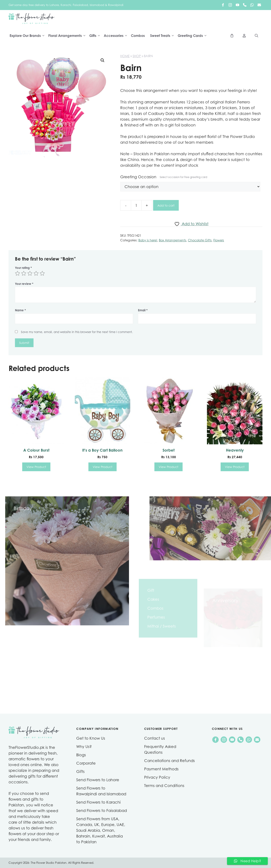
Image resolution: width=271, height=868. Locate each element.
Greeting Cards (193, 36)
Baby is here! (148, 240)
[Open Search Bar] (256, 36)
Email (143, 310)
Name (20, 310)
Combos (138, 36)
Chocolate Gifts (200, 240)
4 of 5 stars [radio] (36, 273)
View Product (36, 467)
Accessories (117, 36)
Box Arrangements (173, 240)
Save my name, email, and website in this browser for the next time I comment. (77, 332)
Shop (137, 56)
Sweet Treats (163, 36)
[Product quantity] (136, 205)
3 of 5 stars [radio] (30, 273)
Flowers (219, 240)
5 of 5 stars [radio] (42, 273)
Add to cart (166, 205)
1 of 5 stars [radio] (18, 273)
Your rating (23, 268)
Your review (24, 284)
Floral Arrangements (68, 36)
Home (125, 56)
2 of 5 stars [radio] (24, 273)
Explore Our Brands (28, 36)
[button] (103, 60)
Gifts (96, 36)
